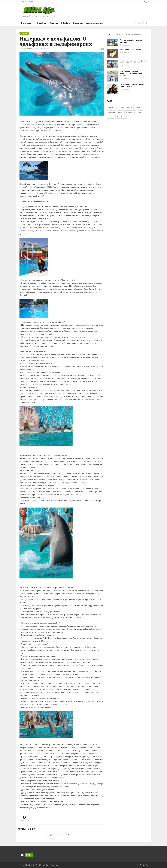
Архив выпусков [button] (94, 23)
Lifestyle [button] (66, 23)
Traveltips (112, 107)
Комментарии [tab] (134, 35)
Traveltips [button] (41, 23)
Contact (31, 2)
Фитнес (130, 107)
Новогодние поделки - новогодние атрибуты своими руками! (132, 73)
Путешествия (130, 112)
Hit (26, 855)
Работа (139, 107)
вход (146, 2)
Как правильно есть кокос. (130, 50)
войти (76, 835)
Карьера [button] (54, 23)
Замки (111, 117)
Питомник (24, 33)
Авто (120, 112)
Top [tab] (109, 35)
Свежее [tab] (119, 35)
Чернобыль (121, 117)
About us (23, 2)
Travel (121, 107)
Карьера (112, 112)
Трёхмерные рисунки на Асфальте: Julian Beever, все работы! (133, 62)
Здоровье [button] (78, 23)
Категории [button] (26, 23)
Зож (140, 112)
